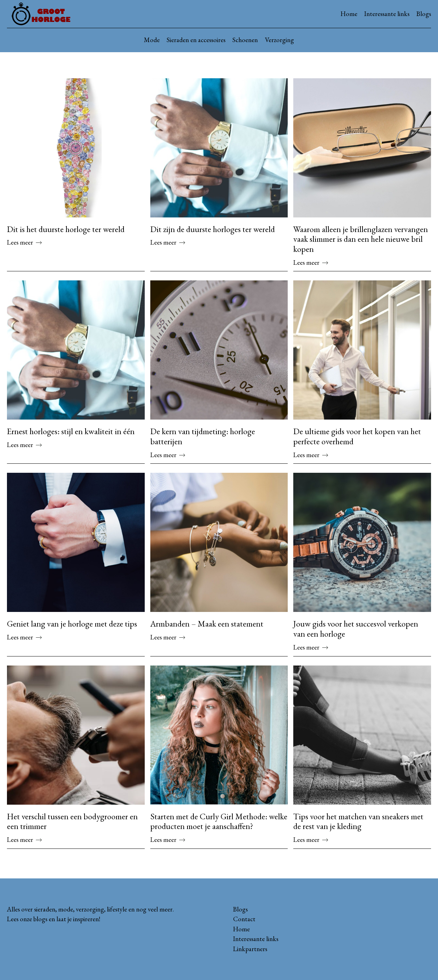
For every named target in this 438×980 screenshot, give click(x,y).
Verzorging (279, 40)
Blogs (424, 14)
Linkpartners (250, 949)
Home (349, 14)
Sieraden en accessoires (196, 40)
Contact (244, 919)
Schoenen (245, 40)
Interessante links (387, 14)
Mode (152, 40)
